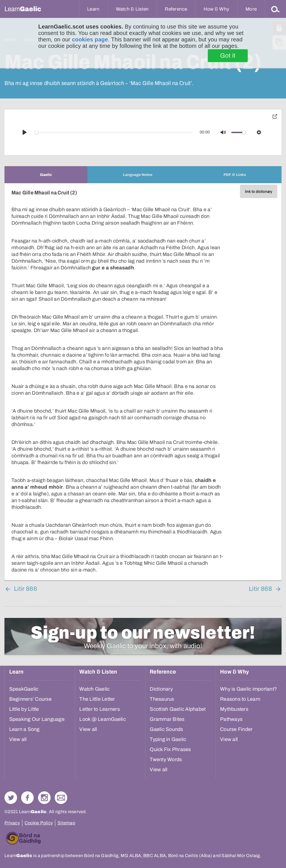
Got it (228, 56)
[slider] (114, 132)
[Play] (25, 132)
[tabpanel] (143, 382)
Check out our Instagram (44, 798)
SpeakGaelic (24, 689)
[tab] (46, 175)
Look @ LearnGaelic (103, 719)
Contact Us (61, 798)
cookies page (90, 39)
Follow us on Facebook (28, 798)
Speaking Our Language (37, 719)
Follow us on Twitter (11, 798)
